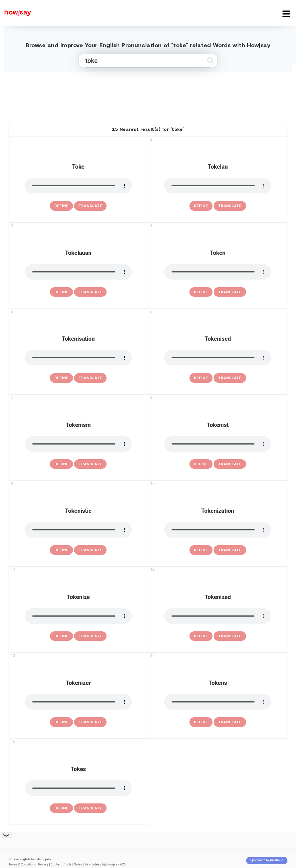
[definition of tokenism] (61, 464)
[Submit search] (210, 60)
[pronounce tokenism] (78, 444)
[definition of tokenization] (201, 550)
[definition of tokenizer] (61, 722)
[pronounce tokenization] (218, 530)
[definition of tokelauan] (61, 292)
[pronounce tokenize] (78, 616)
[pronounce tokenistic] (78, 530)
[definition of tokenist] (201, 464)
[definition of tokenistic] (61, 550)
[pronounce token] (218, 272)
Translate (90, 206)
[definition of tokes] (61, 808)
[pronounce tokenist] (218, 444)
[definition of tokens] (201, 722)
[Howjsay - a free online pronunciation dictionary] (16, 13)
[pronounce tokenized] (218, 616)
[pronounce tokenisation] (78, 358)
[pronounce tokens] (218, 702)
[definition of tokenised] (201, 378)
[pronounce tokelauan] (78, 272)
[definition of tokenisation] (61, 378)
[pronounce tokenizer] (78, 702)
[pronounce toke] (78, 186)
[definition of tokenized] (201, 636)
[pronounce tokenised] (218, 358)
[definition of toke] (61, 206)
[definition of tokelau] (201, 206)
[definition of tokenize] (61, 636)
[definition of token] (201, 292)
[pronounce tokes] (78, 788)
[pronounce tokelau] (218, 186)
